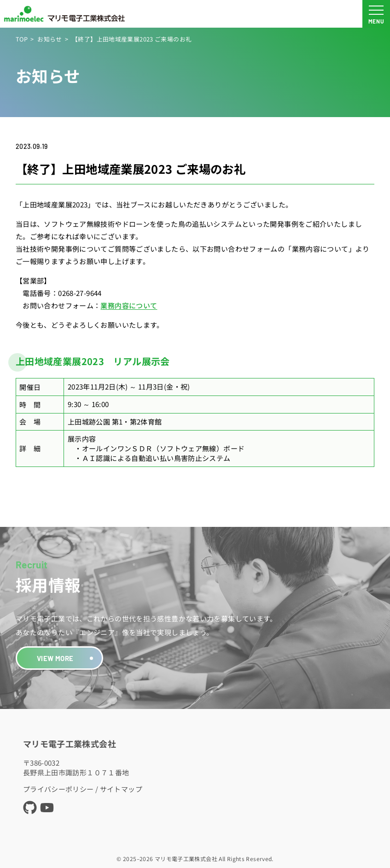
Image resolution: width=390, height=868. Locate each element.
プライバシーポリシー (58, 789)
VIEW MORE (55, 658)
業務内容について (129, 305)
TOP (22, 39)
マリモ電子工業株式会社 (70, 744)
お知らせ (50, 39)
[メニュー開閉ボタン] (376, 14)
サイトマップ (121, 789)
